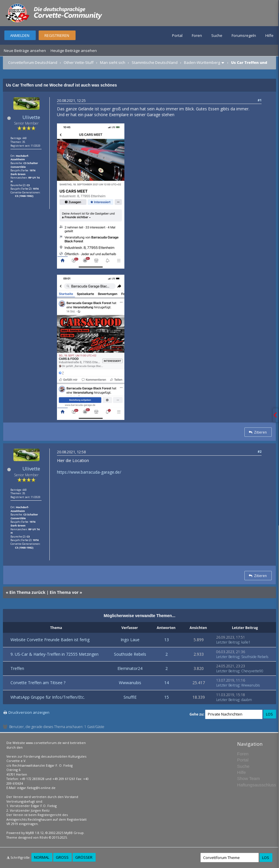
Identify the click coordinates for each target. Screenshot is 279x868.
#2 (260, 451)
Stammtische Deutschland (155, 62)
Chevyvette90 (252, 671)
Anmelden (20, 35)
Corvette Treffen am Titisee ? (38, 683)
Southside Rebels (130, 654)
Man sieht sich (113, 62)
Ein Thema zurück (27, 592)
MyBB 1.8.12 (35, 833)
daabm (247, 700)
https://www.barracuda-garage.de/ (89, 472)
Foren (197, 35)
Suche (217, 35)
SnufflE (130, 697)
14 (167, 683)
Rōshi (44, 837)
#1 (260, 100)
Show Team (248, 778)
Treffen (17, 668)
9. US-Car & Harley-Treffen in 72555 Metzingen (54, 654)
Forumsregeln (244, 35)
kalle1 (246, 642)
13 (167, 640)
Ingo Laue (130, 640)
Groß (62, 857)
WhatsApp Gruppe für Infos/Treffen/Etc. (48, 697)
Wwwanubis (130, 683)
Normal (42, 857)
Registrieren (57, 35)
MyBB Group (74, 833)
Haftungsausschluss (257, 785)
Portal (177, 35)
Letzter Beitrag (228, 642)
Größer (84, 857)
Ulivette (31, 117)
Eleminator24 (130, 668)
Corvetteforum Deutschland (33, 62)
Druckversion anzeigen (29, 712)
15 (167, 697)
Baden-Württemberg (202, 62)
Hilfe (269, 35)
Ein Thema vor (64, 592)
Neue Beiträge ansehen (25, 51)
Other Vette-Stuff (79, 62)
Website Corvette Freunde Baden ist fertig (50, 640)
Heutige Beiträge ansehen (74, 51)
